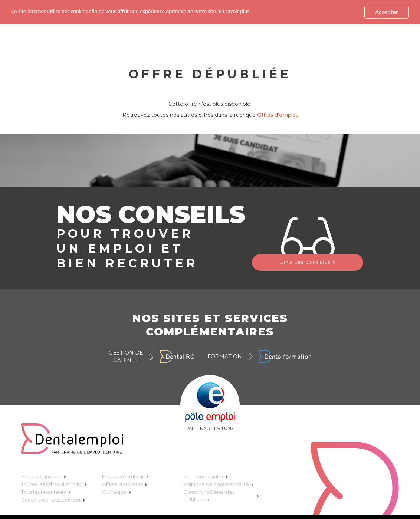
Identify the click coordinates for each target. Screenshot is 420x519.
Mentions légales (206, 476)
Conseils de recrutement (53, 499)
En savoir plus (264, 11)
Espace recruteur (125, 476)
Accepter (386, 11)
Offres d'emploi (277, 114)
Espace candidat (44, 476)
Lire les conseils (308, 262)
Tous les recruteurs (46, 491)
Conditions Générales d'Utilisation (221, 495)
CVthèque (117, 491)
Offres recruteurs (125, 484)
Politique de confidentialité (218, 484)
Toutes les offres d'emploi (54, 484)
